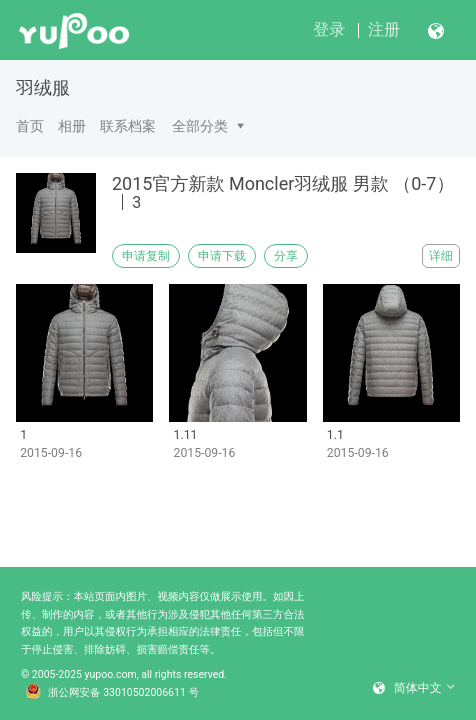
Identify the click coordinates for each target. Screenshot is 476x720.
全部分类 (200, 126)
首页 (30, 126)
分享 (286, 256)
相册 (72, 126)
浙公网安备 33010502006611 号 (112, 693)
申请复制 (146, 256)
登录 (329, 29)
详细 (441, 256)
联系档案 (128, 126)
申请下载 (222, 256)
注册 (384, 29)
